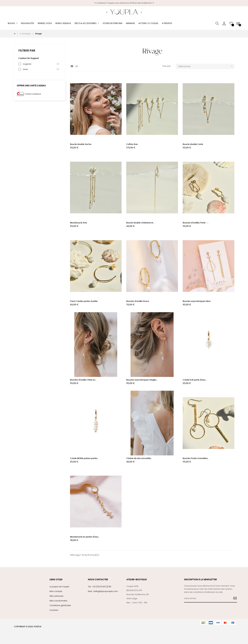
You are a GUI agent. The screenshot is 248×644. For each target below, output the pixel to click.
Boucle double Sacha (81, 144)
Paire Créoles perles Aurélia (84, 301)
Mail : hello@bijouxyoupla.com (103, 591)
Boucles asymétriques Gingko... (142, 380)
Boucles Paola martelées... (196, 458)
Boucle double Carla (193, 144)
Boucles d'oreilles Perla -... (196, 223)
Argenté (27, 64)
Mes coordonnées (58, 601)
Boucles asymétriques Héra (197, 301)
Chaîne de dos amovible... (139, 458)
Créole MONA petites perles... (84, 458)
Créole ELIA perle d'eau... (195, 380)
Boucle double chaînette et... (140, 223)
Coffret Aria (132, 144)
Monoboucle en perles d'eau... (85, 537)
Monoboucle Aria (78, 223)
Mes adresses (56, 596)
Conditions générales (60, 606)
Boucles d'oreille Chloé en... (83, 380)
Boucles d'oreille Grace (138, 301)
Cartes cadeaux (33, 94)
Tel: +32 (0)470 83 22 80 (100, 587)
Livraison (54, 610)
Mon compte (56, 591)
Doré (25, 69)
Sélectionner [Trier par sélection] (206, 66)
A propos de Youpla (59, 587)
